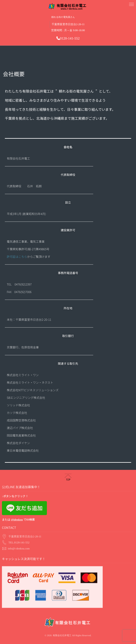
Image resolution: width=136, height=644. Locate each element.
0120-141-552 (68, 38)
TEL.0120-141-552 (19, 532)
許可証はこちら (17, 257)
